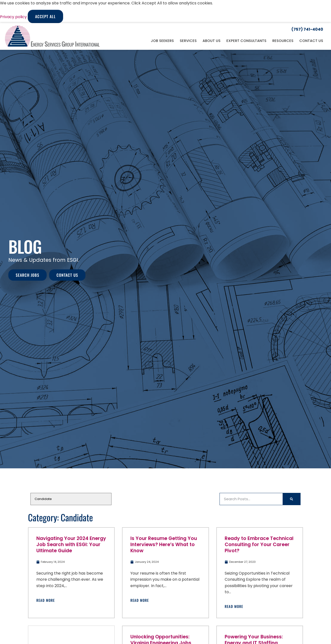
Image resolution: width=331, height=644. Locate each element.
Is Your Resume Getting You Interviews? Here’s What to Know (164, 545)
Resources (283, 41)
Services (188, 41)
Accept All (45, 16)
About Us (212, 41)
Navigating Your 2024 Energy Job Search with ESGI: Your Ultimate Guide (71, 545)
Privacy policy (14, 17)
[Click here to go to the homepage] (52, 36)
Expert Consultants (246, 41)
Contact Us (311, 41)
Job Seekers (162, 41)
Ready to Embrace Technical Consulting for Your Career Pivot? (259, 545)
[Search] (291, 499)
